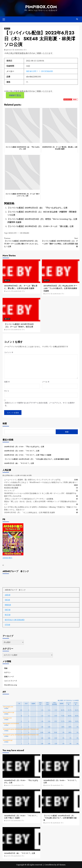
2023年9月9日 (19, 50)
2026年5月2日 (56, 823)
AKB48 (8, 595)
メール (46, 382)
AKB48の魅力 (7, 558)
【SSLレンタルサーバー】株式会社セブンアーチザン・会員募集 (29, 499)
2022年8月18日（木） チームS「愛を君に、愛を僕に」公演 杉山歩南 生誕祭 (21, 287)
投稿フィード (9, 676)
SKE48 (7, 600)
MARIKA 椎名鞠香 (11, 488)
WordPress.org (11, 685)
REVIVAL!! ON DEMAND (15, 620)
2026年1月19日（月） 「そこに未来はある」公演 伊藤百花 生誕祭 (30, 512)
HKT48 (8, 610)
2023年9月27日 (17, 329)
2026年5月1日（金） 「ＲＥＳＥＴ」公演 (19, 463)
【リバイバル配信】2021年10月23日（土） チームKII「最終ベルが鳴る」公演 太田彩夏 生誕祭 (59, 242)
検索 (5, 423)
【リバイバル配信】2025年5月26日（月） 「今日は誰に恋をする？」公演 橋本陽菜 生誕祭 (37, 459)
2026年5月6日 (17, 785)
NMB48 (8, 605)
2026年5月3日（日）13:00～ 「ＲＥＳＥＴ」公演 (22, 450)
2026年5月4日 (56, 785)
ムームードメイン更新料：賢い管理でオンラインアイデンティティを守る (32, 479)
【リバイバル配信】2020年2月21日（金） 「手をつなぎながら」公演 (37, 207)
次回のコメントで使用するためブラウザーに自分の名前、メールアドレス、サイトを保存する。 (40, 404)
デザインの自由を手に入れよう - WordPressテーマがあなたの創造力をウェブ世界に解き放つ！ (42, 482)
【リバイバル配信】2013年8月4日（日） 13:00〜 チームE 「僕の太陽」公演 (40, 226)
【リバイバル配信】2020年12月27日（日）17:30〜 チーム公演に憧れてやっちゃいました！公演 (23, 242)
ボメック (7, 28)
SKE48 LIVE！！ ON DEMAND (40, 71)
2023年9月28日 (17, 291)
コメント (9, 352)
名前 (7, 382)
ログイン (7, 672)
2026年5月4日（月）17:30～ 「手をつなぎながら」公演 (24, 446)
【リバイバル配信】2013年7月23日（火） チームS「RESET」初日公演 (19, 325)
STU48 (7, 624)
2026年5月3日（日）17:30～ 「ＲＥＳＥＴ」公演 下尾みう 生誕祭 (28, 455)
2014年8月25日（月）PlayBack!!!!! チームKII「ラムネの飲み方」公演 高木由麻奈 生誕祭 (60, 288)
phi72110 (9, 50)
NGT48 (8, 615)
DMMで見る (15, 95)
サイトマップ (9, 490)
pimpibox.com (41, 7)
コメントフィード (11, 680)
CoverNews (49, 864)
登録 (6, 668)
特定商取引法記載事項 (13, 485)
